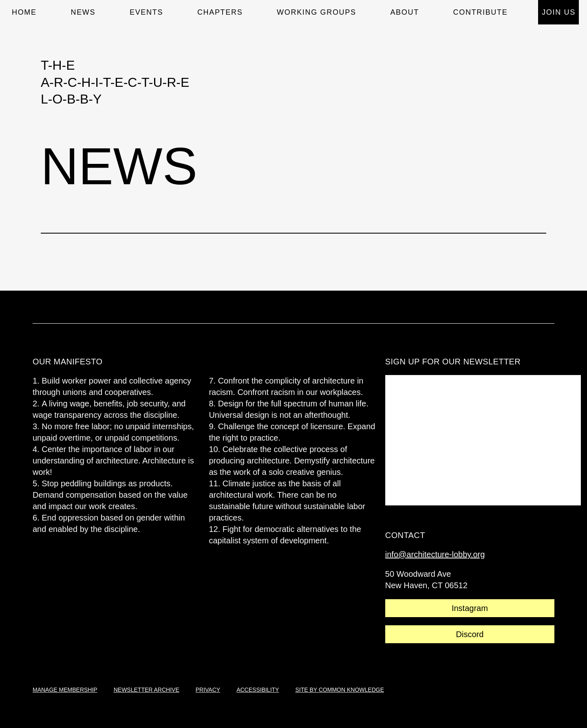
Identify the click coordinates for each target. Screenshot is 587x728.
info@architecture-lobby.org (435, 554)
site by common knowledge (340, 690)
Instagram (470, 608)
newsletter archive (147, 690)
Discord (470, 634)
